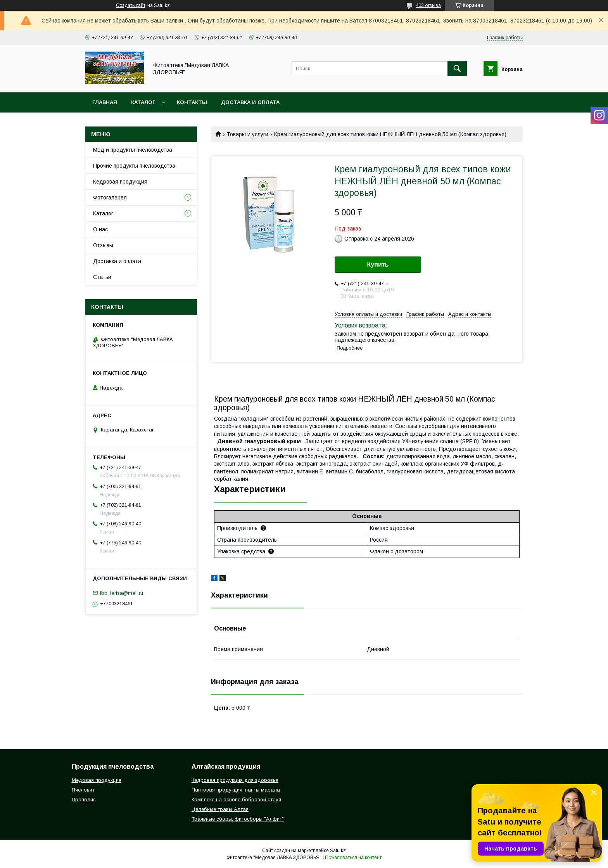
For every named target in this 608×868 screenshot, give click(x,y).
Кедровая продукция (120, 182)
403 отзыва (428, 5)
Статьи (102, 277)
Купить (378, 264)
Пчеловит (83, 790)
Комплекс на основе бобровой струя (236, 800)
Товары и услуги (247, 134)
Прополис (84, 800)
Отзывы (103, 245)
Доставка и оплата (250, 102)
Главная (105, 102)
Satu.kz (338, 851)
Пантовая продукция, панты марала (236, 790)
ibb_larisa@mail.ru (122, 593)
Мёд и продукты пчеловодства (133, 150)
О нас (100, 229)
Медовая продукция (97, 780)
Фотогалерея (110, 198)
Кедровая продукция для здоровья (235, 780)
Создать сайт (131, 5)
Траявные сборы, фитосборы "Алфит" (238, 819)
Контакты (192, 102)
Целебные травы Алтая (220, 809)
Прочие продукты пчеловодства (134, 166)
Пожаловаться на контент (353, 858)
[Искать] (457, 69)
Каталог (143, 102)
